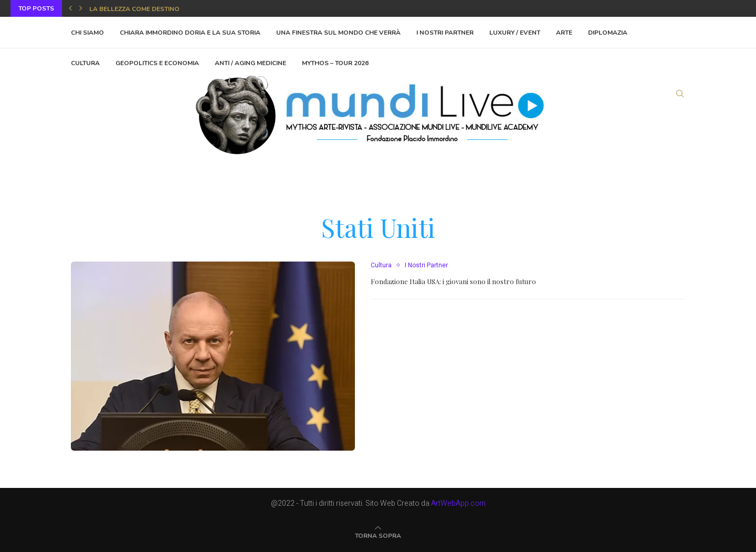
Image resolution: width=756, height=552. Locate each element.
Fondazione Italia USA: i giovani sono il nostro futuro (453, 281)
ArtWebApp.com (458, 503)
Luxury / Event (515, 33)
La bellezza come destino (134, 9)
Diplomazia (608, 33)
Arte (564, 33)
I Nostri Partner (445, 33)
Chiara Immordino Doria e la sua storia (190, 33)
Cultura (381, 265)
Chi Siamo (87, 33)
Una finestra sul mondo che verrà (338, 33)
